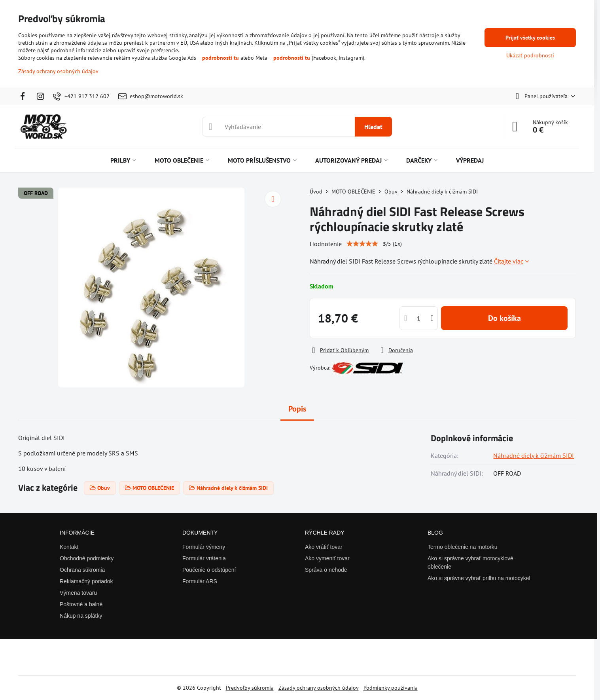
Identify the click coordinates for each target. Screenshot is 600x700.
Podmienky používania (391, 688)
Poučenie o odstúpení (209, 570)
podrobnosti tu (221, 58)
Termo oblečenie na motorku (463, 547)
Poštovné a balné (81, 604)
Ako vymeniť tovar (327, 558)
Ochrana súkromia (82, 570)
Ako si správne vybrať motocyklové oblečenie (470, 562)
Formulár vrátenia (204, 558)
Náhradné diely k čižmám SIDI (534, 455)
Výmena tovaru (78, 593)
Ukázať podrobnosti (530, 55)
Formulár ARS (200, 581)
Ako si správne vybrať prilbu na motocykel (479, 578)
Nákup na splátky (81, 616)
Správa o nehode (326, 570)
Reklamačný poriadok (86, 581)
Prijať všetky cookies (530, 38)
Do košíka (504, 318)
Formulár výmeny (204, 547)
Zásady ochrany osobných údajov (319, 688)
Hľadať (373, 127)
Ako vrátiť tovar (324, 547)
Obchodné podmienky (87, 558)
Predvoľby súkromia (250, 688)
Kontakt (69, 547)
